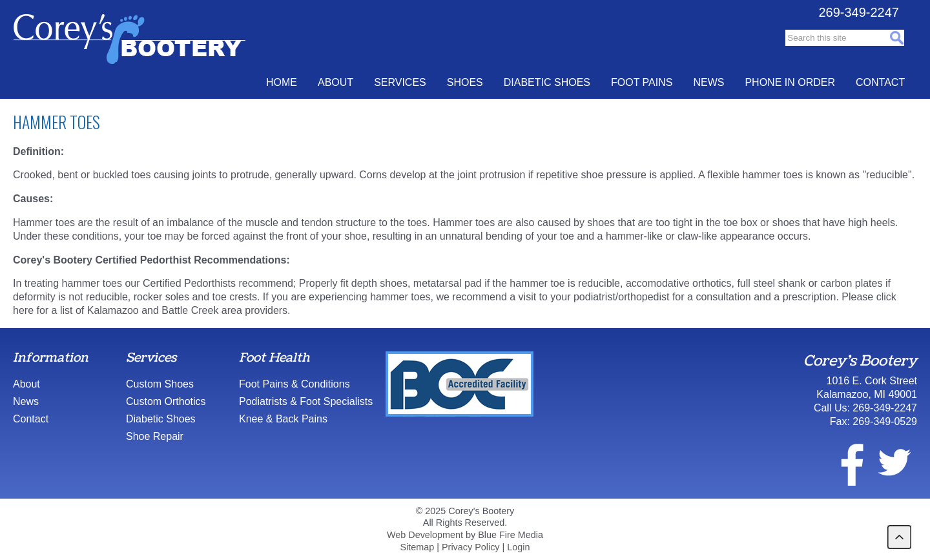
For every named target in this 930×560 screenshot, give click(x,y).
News (708, 82)
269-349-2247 (859, 12)
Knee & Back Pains (283, 419)
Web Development (425, 535)
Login (518, 547)
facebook (844, 462)
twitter (894, 462)
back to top (899, 537)
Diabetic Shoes (547, 82)
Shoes (465, 82)
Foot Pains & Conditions (294, 384)
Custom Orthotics (166, 401)
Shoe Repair (155, 436)
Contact (880, 82)
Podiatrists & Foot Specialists (306, 401)
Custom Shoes (160, 384)
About (336, 82)
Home (282, 82)
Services (400, 82)
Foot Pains (642, 82)
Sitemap (417, 547)
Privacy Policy (471, 547)
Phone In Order (790, 82)
